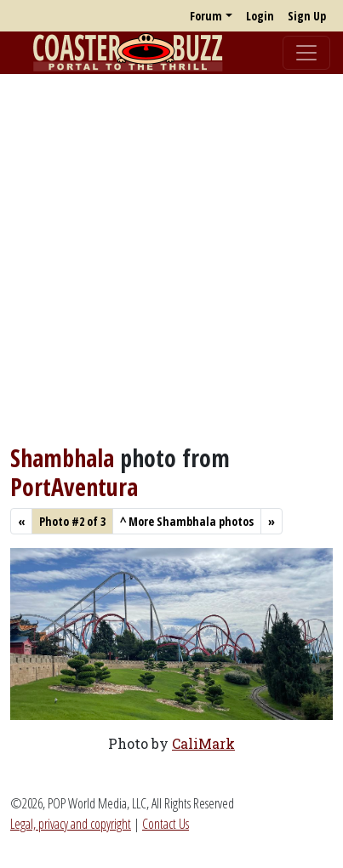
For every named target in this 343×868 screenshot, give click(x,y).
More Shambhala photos (187, 521)
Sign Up (307, 16)
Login (260, 16)
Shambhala (62, 458)
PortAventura (74, 487)
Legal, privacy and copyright (71, 824)
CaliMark (203, 743)
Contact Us (166, 824)
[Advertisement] (171, 259)
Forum (206, 16)
